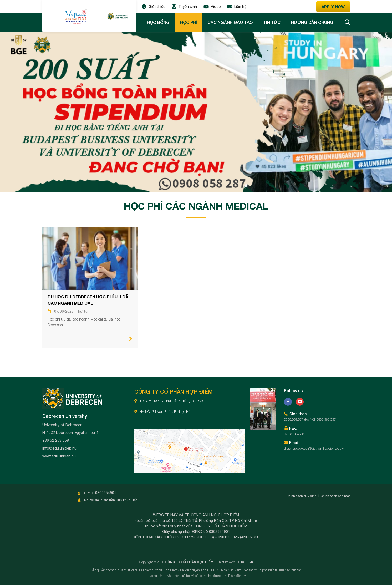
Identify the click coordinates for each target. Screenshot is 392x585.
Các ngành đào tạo (230, 22)
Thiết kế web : (227, 562)
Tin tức (272, 22)
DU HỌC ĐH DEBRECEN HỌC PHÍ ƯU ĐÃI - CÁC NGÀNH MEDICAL (90, 300)
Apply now (333, 7)
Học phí (189, 22)
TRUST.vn (245, 562)
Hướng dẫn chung (312, 22)
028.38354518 (294, 434)
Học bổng (158, 22)
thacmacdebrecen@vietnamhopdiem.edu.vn (315, 448)
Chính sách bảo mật (335, 496)
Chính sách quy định (301, 496)
